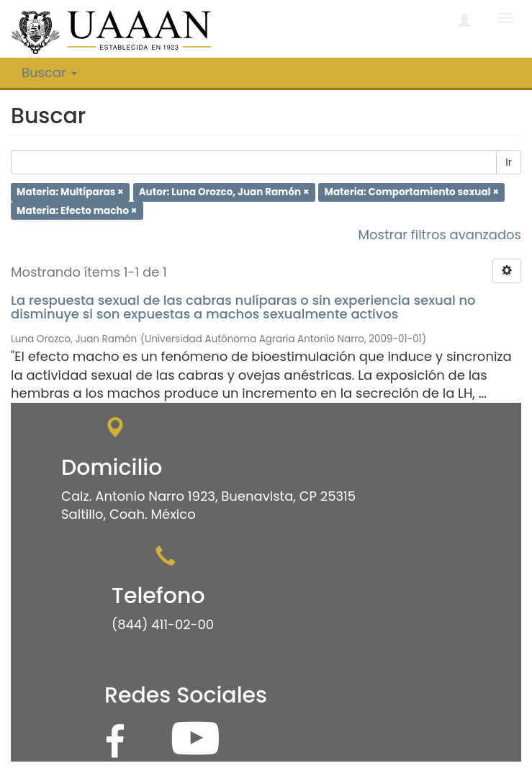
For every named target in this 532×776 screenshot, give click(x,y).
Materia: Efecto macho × (77, 210)
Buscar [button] (49, 72)
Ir (509, 162)
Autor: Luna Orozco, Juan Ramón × (224, 192)
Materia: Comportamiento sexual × (412, 192)
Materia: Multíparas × (70, 192)
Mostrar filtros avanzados (439, 235)
